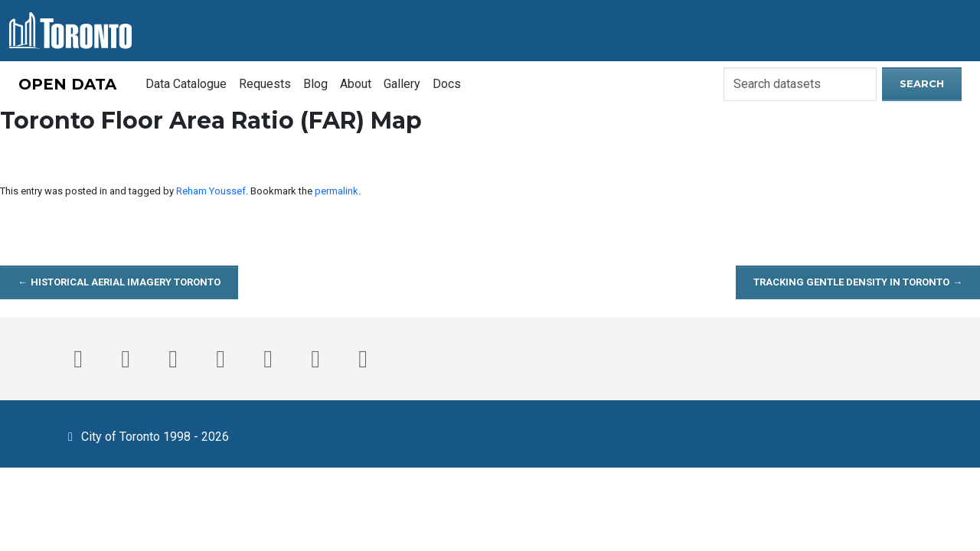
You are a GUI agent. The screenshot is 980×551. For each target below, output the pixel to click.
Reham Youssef (211, 191)
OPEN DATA (67, 84)
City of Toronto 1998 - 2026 (146, 435)
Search (922, 83)
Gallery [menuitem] (402, 84)
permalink (336, 191)
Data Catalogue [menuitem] (186, 84)
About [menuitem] (356, 84)
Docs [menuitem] (447, 84)
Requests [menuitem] (265, 84)
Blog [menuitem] (315, 84)
